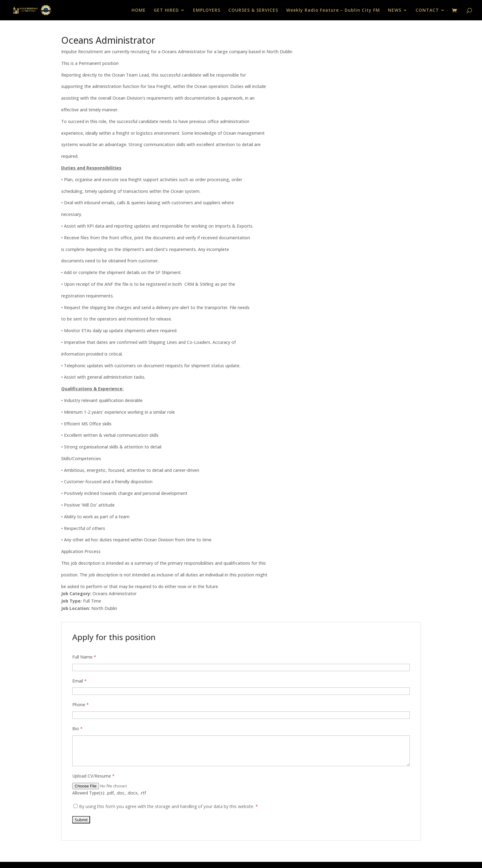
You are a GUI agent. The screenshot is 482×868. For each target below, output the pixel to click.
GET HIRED (166, 10)
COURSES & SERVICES (253, 10)
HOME (139, 10)
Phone (81, 705)
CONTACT (427, 10)
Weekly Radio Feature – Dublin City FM (333, 10)
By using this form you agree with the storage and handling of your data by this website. (168, 806)
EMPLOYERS (207, 10)
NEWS (395, 10)
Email (79, 681)
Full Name (84, 657)
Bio (77, 729)
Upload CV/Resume (93, 776)
